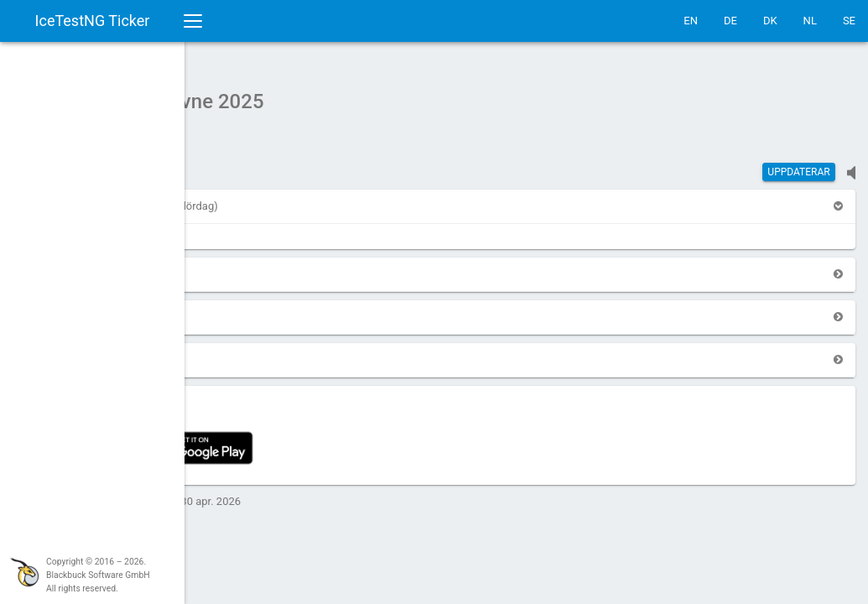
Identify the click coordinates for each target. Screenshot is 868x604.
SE (849, 21)
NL (810, 21)
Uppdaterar (798, 164)
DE (730, 21)
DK (770, 21)
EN (691, 21)
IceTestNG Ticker (93, 21)
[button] (231, 198)
